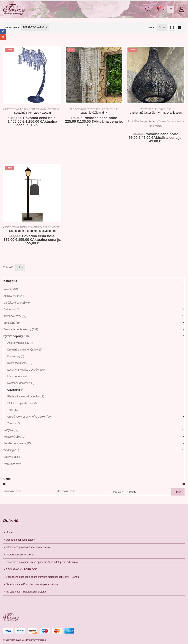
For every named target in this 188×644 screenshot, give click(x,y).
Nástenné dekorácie (19, 383)
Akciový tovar (11, 109)
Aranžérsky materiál (15, 443)
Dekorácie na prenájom (33, 109)
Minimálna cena (12, 491)
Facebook (3, 31)
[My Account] (182, 9)
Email (3, 37)
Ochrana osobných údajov (20, 540)
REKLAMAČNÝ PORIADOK (21, 569)
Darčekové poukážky (15, 303)
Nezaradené (10, 464)
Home (9, 532)
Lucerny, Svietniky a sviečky (36, 227)
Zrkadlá (12, 423)
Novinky (8, 289)
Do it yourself (11, 457)
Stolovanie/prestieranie (20, 403)
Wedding (8, 450)
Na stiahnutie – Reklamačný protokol (26, 592)
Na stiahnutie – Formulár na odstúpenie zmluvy (32, 584)
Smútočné (9, 323)
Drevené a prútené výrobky (23, 350)
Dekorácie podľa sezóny (17, 329)
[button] (148, 9)
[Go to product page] (32, 75)
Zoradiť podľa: (12, 27)
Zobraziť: (151, 27)
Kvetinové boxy (12, 316)
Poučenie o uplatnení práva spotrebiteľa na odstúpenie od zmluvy (42, 562)
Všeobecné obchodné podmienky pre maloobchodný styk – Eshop (42, 577)
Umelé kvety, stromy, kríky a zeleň (27, 417)
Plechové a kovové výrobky (23, 396)
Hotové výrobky (12, 437)
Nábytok (8, 430)
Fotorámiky (14, 356)
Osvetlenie (54, 109)
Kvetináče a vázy (17, 363)
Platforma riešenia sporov (20, 555)
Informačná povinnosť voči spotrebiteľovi (28, 547)
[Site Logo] (14, 9)
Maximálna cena (66, 491)
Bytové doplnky (96, 109)
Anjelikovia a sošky (18, 343)
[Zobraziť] (162, 27)
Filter (178, 492)
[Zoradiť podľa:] (35, 27)
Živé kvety (9, 309)
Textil (10, 410)
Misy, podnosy (16, 376)
